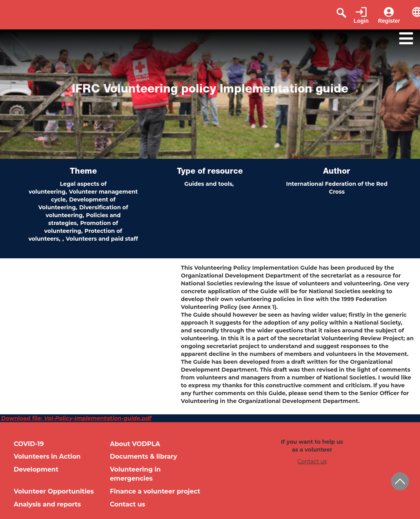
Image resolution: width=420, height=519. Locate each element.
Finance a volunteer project (155, 491)
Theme (83, 172)
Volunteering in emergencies (135, 474)
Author (337, 172)
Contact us (127, 504)
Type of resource (210, 172)
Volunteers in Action (47, 456)
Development (36, 469)
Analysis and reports (47, 504)
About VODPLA (135, 444)
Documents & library (144, 456)
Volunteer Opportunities (54, 491)
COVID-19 (29, 444)
